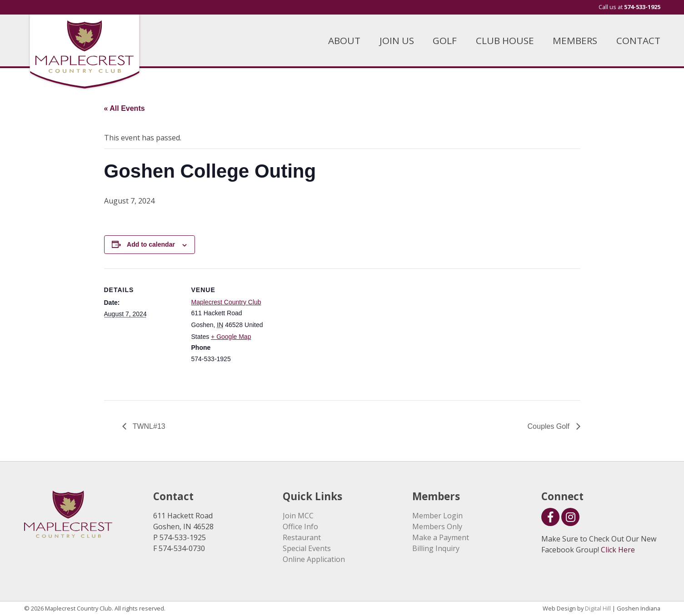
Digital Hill (598, 608)
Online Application (314, 559)
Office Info (300, 527)
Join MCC (298, 516)
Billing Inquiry (436, 548)
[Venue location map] (327, 331)
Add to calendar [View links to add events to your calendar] (151, 244)
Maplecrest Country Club (226, 302)
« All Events (125, 108)
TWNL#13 (148, 426)
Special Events (307, 548)
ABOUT (344, 40)
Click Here (618, 550)
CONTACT (638, 40)
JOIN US (397, 40)
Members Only (437, 527)
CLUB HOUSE (505, 40)
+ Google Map (231, 337)
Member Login (437, 516)
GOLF (445, 40)
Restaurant (302, 537)
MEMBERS (575, 40)
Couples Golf (550, 426)
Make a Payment (441, 537)
